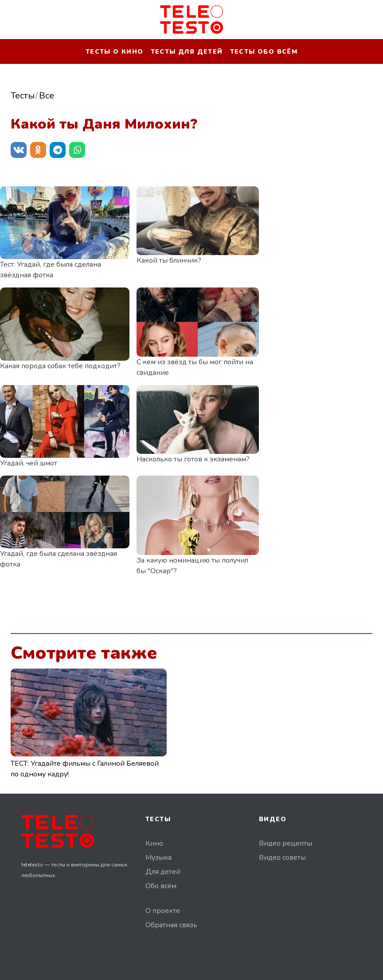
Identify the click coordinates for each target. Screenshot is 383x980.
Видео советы (282, 858)
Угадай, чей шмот (29, 463)
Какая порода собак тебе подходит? (60, 366)
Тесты (23, 96)
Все (47, 96)
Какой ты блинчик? (169, 260)
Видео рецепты (285, 843)
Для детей (163, 872)
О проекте (163, 911)
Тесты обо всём (264, 52)
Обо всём (161, 886)
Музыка (158, 858)
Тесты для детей (187, 52)
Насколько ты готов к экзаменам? (193, 459)
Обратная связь (171, 925)
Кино (154, 843)
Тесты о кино (115, 52)
